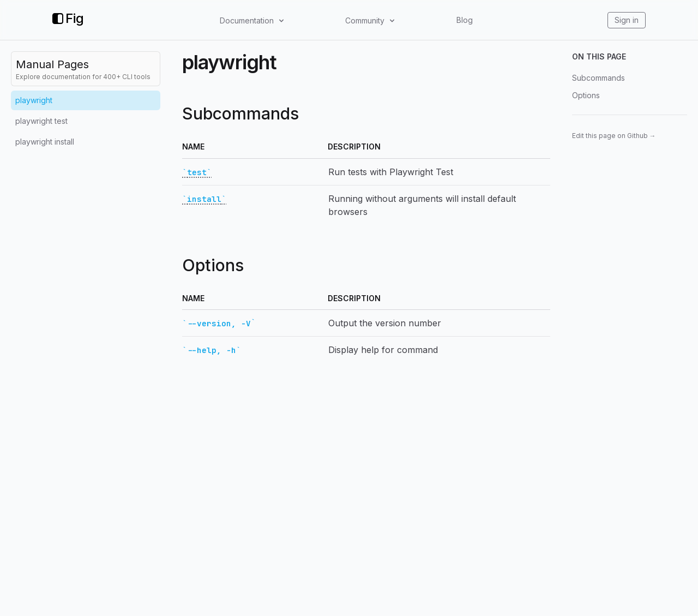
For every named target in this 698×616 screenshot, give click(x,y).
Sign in (627, 20)
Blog (465, 20)
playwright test (41, 121)
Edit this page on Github (614, 136)
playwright (34, 100)
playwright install (45, 142)
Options (586, 95)
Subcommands (598, 78)
